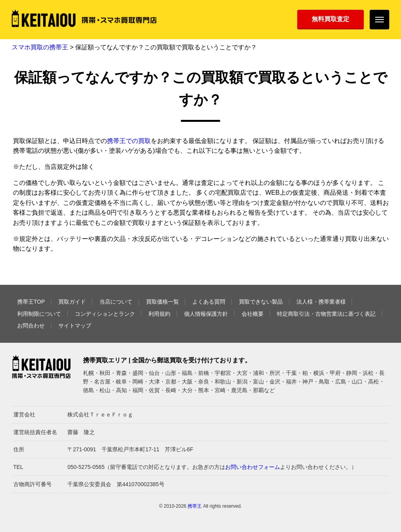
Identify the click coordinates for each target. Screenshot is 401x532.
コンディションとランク (105, 314)
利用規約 (159, 314)
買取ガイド (72, 302)
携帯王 (195, 506)
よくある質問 (209, 302)
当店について (116, 302)
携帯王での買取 (129, 141)
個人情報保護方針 (206, 314)
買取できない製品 (261, 302)
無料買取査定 (331, 19)
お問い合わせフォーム (253, 467)
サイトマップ (75, 326)
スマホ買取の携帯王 (40, 47)
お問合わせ (31, 326)
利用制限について (39, 314)
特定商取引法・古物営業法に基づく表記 (326, 314)
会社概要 (253, 314)
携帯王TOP (31, 302)
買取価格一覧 (163, 302)
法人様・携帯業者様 (321, 302)
